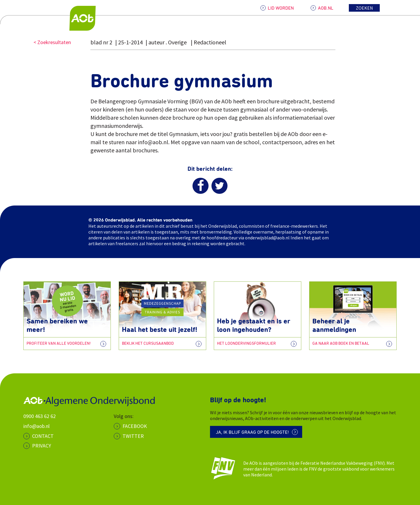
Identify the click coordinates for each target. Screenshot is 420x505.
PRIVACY (42, 446)
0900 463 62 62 (40, 416)
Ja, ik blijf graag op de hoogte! (252, 432)
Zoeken (364, 8)
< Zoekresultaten (52, 42)
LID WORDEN (281, 8)
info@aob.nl (36, 426)
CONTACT (43, 436)
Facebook (135, 426)
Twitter (133, 436)
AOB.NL (326, 8)
